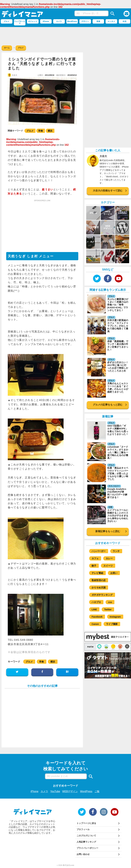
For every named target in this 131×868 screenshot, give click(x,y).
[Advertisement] (66, 35)
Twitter (108, 609)
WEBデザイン (70, 791)
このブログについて (86, 836)
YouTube (55, 791)
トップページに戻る (86, 823)
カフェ (95, 558)
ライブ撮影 (112, 624)
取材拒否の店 (99, 580)
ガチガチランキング (102, 595)
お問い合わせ (83, 854)
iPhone (35, 791)
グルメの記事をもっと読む (108, 405)
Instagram (115, 617)
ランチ (116, 551)
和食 (41, 131)
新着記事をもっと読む (108, 531)
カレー (109, 558)
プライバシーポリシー (87, 848)
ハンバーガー (99, 551)
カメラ (44, 791)
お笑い (114, 573)
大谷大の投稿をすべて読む (108, 191)
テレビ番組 (97, 573)
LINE (94, 609)
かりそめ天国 (99, 588)
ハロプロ (96, 602)
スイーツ (108, 566)
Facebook (97, 617)
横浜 (50, 131)
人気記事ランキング (86, 842)
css (110, 602)
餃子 (94, 566)
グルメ (30, 131)
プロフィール (83, 829)
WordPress (86, 791)
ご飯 (97, 791)
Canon (95, 624)
